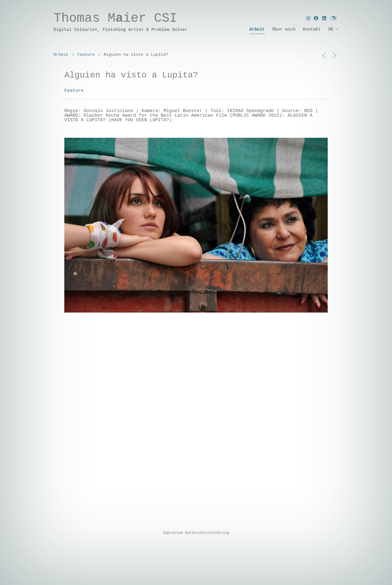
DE (331, 29)
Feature (86, 55)
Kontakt (312, 29)
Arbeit (257, 29)
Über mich (284, 29)
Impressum (173, 533)
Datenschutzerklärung (207, 533)
